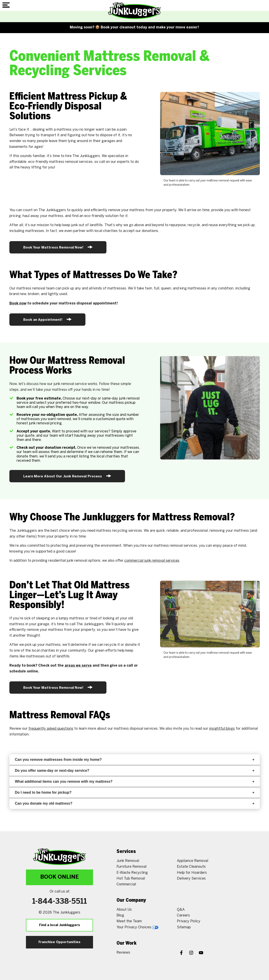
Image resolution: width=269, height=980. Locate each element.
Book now (18, 303)
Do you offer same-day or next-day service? (135, 771)
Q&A (181, 910)
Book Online (59, 877)
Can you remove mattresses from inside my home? (135, 760)
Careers (183, 915)
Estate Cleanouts (191, 867)
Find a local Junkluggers (60, 925)
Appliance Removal (193, 861)
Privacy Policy (189, 921)
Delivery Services (191, 879)
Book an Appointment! (48, 319)
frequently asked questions (51, 729)
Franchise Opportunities (59, 942)
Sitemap (184, 927)
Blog (120, 915)
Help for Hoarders (192, 873)
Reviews (123, 953)
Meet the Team (129, 921)
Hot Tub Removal (131, 879)
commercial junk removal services (152, 561)
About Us (124, 910)
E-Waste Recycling (132, 873)
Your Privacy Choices (137, 927)
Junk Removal (128, 861)
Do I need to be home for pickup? (135, 792)
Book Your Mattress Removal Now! (58, 247)
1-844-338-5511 (60, 902)
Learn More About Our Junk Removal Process (67, 476)
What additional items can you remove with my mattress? (135, 781)
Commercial (126, 884)
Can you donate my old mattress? (135, 803)
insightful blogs (222, 729)
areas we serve (78, 666)
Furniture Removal (131, 867)
